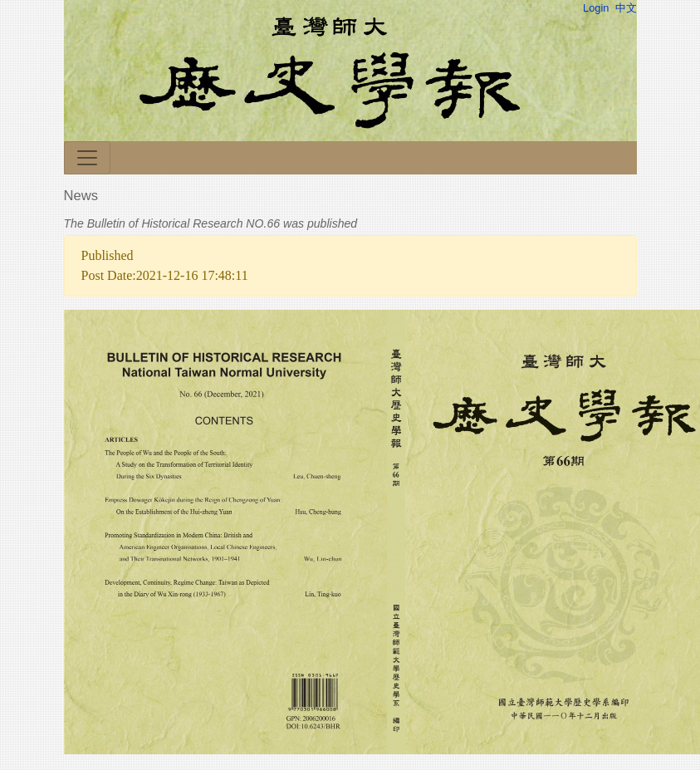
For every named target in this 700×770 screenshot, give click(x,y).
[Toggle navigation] (87, 158)
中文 (626, 8)
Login (596, 8)
